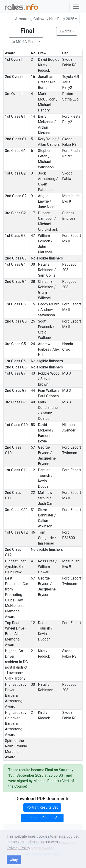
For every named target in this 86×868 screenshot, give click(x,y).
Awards (65, 31)
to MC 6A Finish (25, 42)
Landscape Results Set (42, 818)
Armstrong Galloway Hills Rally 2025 (45, 19)
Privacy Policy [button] (19, 848)
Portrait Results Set (42, 807)
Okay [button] (14, 860)
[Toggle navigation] (76, 7)
